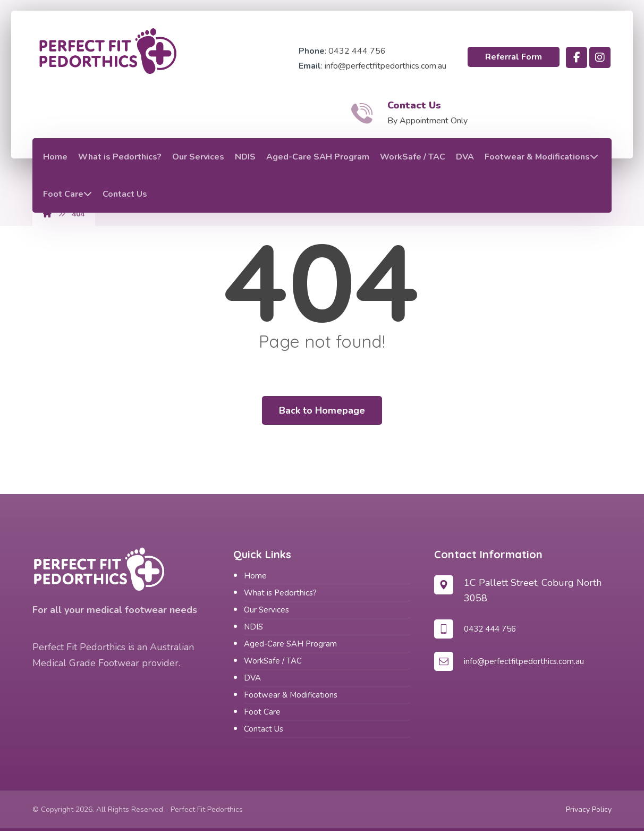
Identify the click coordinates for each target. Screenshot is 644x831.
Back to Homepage (322, 410)
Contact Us (264, 729)
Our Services (266, 610)
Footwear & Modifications (291, 695)
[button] (577, 57)
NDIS (253, 627)
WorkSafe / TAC (273, 661)
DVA (252, 678)
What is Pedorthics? (280, 593)
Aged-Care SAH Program (290, 644)
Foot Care (262, 712)
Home (255, 576)
